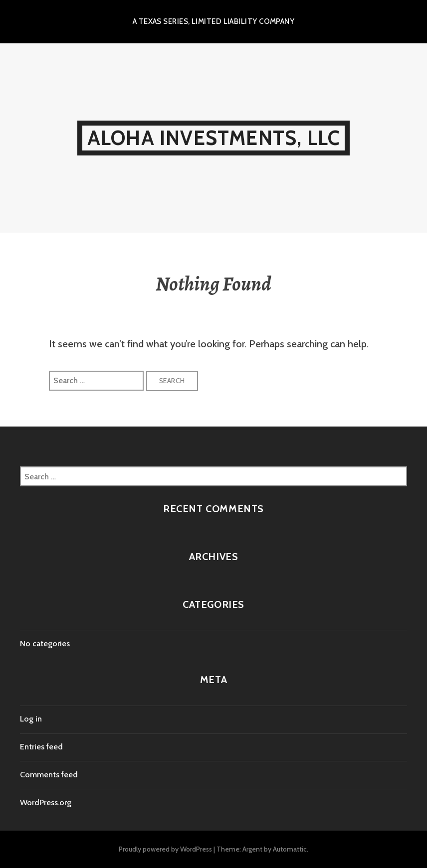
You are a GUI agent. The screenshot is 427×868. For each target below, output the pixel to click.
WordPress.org (46, 802)
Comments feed (49, 775)
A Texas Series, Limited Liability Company (213, 21)
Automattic (290, 849)
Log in (31, 719)
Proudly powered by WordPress (165, 849)
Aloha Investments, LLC (213, 138)
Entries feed (41, 747)
